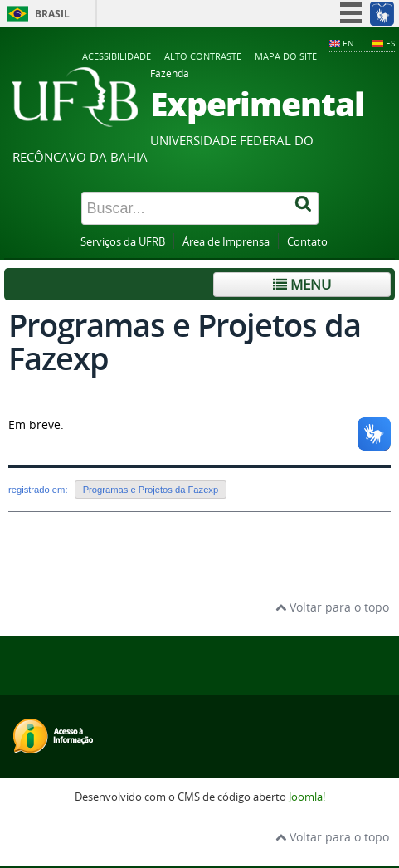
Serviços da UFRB (123, 242)
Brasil (52, 14)
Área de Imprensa (226, 242)
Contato (307, 242)
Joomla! (307, 797)
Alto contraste (203, 56)
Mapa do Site (286, 56)
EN (348, 43)
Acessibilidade (117, 56)
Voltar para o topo (332, 607)
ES (390, 43)
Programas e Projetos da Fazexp (151, 490)
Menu (302, 284)
